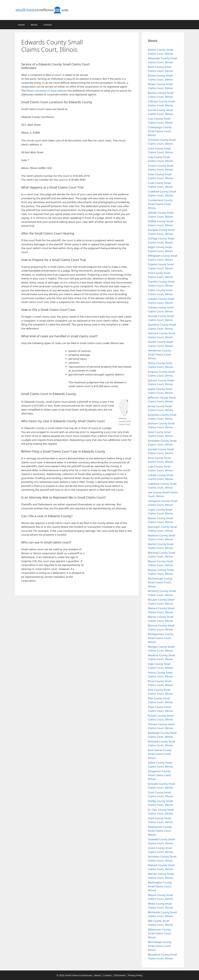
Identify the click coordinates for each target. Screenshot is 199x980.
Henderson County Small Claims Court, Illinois (160, 354)
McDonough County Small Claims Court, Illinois (160, 582)
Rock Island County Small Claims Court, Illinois (160, 754)
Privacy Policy (135, 975)
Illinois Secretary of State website (47, 91)
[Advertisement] (116, 53)
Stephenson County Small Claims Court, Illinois (160, 831)
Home (21, 25)
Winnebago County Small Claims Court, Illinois (160, 946)
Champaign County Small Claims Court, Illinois (160, 131)
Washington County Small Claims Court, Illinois (160, 886)
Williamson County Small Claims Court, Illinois (160, 933)
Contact (48, 25)
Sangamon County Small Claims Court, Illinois (160, 775)
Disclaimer (120, 975)
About (34, 25)
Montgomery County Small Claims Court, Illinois (161, 638)
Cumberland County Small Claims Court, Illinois (160, 204)
